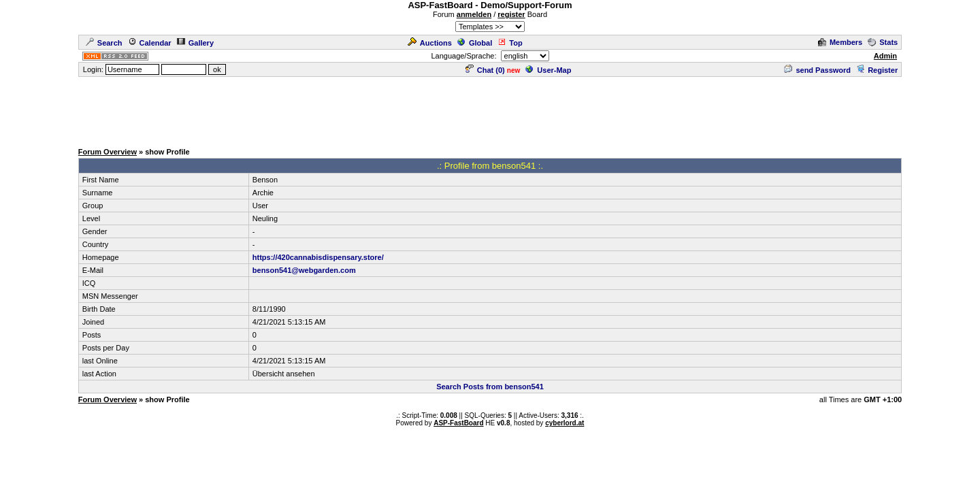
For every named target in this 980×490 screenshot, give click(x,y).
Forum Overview (108, 152)
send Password (817, 70)
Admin (885, 56)
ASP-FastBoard (458, 423)
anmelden (474, 14)
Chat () (485, 70)
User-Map (548, 70)
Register (877, 70)
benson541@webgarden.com (304, 270)
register (511, 14)
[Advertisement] (490, 109)
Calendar (150, 43)
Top (510, 43)
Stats (883, 42)
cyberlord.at (565, 423)
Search (104, 43)
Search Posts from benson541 (490, 387)
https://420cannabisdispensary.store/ (318, 257)
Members (840, 42)
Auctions (430, 43)
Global (475, 43)
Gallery (195, 43)
